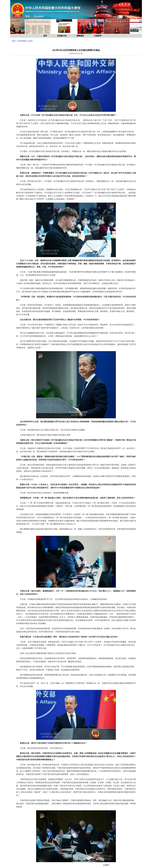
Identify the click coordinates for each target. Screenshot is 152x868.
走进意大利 (62, 36)
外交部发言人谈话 (25, 41)
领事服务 (80, 36)
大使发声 (98, 36)
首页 (45, 36)
